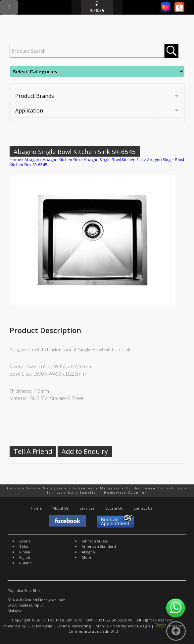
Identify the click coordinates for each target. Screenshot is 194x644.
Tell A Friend (33, 451)
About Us (61, 508)
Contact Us (143, 508)
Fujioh (25, 557)
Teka (24, 546)
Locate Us (114, 508)
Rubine (25, 563)
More (87, 557)
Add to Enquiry (85, 451)
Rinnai (25, 552)
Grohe (25, 541)
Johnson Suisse (95, 541)
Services (87, 508)
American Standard (99, 546)
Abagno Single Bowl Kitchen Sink (114, 160)
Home (15, 160)
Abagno (32, 160)
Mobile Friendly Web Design (123, 626)
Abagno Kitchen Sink (62, 160)
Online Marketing (74, 626)
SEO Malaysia (40, 626)
